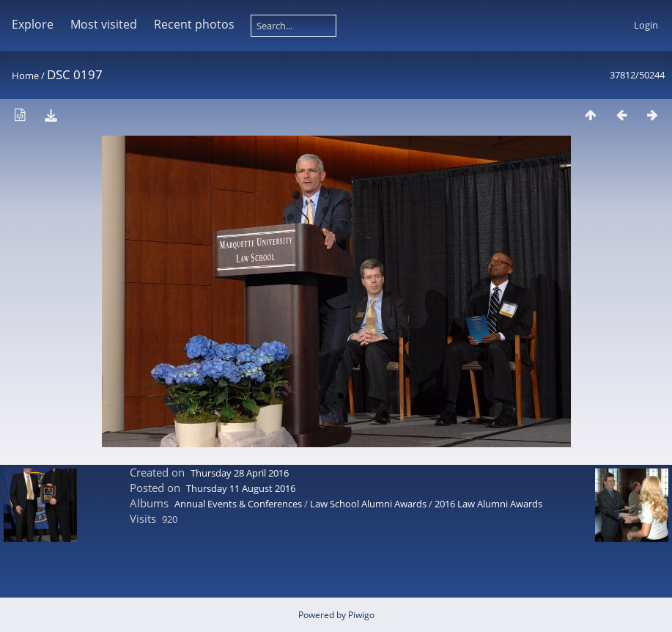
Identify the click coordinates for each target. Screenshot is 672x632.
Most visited (104, 24)
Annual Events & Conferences (238, 504)
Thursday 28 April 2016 (240, 473)
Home (25, 76)
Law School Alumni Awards (368, 504)
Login (646, 25)
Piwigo (361, 615)
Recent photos (194, 24)
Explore (33, 24)
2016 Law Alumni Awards (488, 504)
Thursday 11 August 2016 (241, 488)
